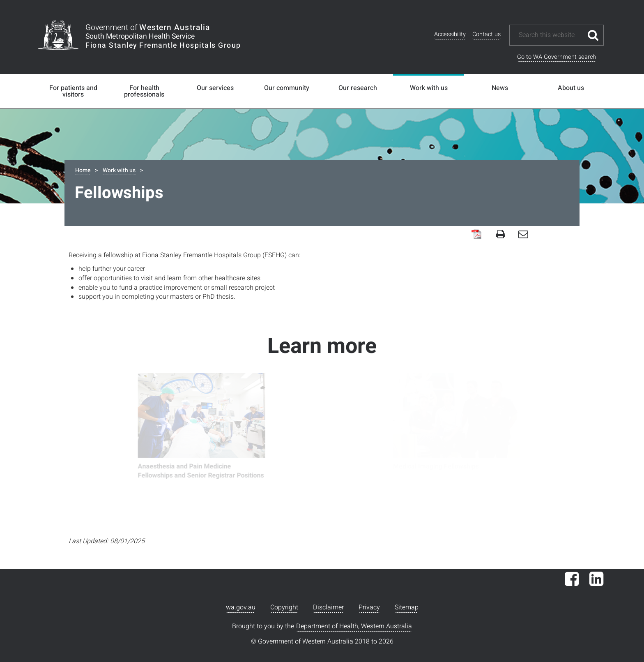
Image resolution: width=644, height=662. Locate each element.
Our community (287, 88)
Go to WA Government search (557, 57)
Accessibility (450, 34)
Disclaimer (328, 607)
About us (571, 88)
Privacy (369, 607)
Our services (215, 88)
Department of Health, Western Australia (354, 626)
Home (83, 170)
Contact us (486, 34)
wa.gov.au (241, 607)
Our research (358, 88)
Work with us (429, 88)
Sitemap (407, 607)
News (500, 88)
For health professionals (144, 91)
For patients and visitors (73, 91)
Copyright (284, 607)
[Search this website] (550, 35)
